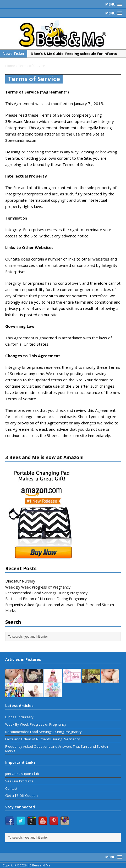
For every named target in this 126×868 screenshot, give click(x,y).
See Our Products (19, 781)
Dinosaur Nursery (20, 581)
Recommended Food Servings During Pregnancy (46, 593)
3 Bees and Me (40, 865)
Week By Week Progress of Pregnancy (38, 587)
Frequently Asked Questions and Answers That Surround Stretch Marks (57, 749)
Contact (11, 788)
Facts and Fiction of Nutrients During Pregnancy (46, 599)
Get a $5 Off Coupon (21, 796)
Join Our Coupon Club (22, 774)
